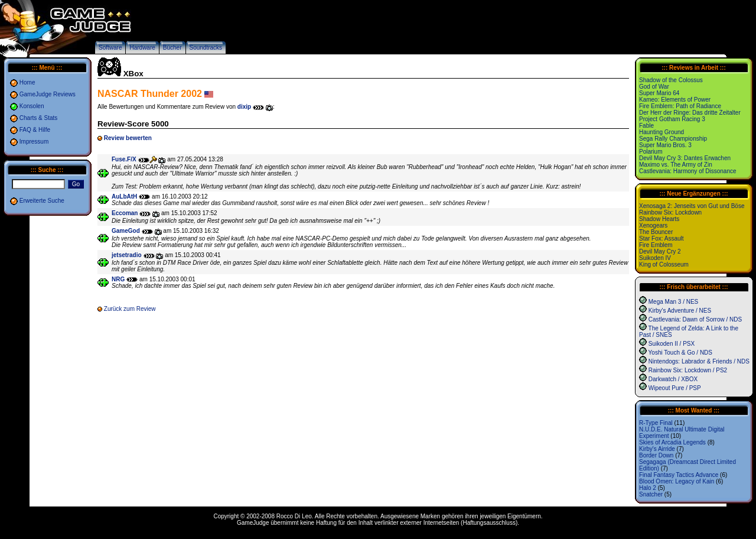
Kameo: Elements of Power (675, 100)
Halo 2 (648, 488)
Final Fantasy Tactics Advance (679, 475)
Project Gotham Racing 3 (672, 119)
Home (27, 82)
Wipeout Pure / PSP (675, 388)
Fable (646, 126)
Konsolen (32, 106)
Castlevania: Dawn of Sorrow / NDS (695, 319)
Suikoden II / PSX (672, 344)
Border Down (656, 455)
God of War (654, 87)
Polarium (651, 152)
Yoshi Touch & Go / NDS (680, 353)
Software (110, 48)
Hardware (142, 48)
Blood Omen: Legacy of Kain (677, 481)
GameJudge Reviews (48, 94)
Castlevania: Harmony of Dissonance (688, 171)
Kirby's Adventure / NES (680, 311)
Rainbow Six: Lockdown (670, 212)
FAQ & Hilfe (35, 130)
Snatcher (651, 494)
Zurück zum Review (130, 309)
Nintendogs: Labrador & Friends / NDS (699, 361)
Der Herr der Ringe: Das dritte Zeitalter (690, 113)
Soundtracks (206, 48)
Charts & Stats (38, 118)
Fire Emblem (656, 245)
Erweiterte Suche (42, 201)
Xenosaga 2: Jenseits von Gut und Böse (692, 206)
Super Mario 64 (659, 93)
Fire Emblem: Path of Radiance (680, 106)
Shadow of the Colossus (671, 80)
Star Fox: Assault (661, 238)
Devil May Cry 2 (660, 251)
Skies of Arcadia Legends (672, 442)
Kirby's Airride (657, 449)
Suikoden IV (655, 258)
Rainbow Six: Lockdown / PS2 (688, 370)
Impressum (34, 142)
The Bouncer (656, 232)
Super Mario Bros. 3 (665, 145)
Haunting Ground (661, 132)
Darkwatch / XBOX (673, 379)
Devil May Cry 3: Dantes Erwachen (685, 158)
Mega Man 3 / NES (673, 302)
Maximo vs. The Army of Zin (676, 165)
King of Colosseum (664, 264)
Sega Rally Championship (673, 139)
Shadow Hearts (659, 219)
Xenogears (653, 225)
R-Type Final (656, 423)
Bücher (172, 48)
